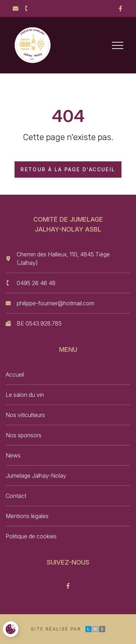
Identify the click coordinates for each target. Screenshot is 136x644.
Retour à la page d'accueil (68, 169)
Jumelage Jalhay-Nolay (36, 476)
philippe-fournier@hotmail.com (55, 303)
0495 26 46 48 (36, 283)
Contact (16, 496)
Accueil (15, 374)
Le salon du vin (25, 395)
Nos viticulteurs (25, 415)
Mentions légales (27, 516)
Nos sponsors (24, 435)
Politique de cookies (31, 536)
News (13, 455)
